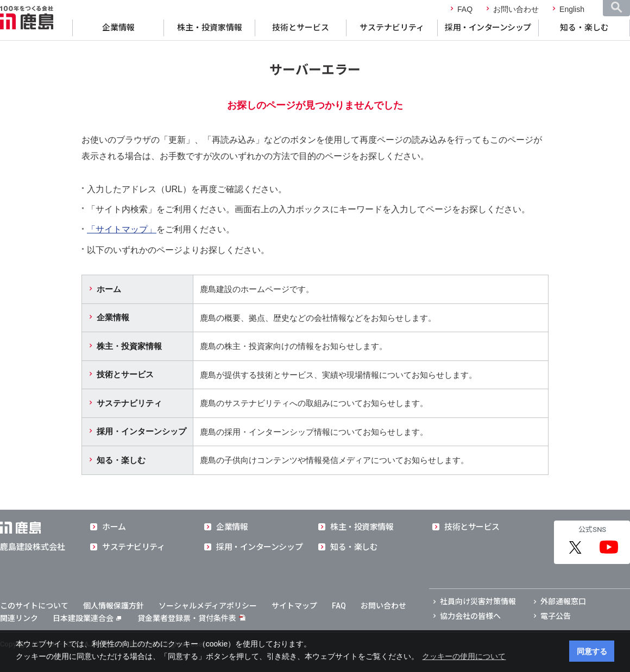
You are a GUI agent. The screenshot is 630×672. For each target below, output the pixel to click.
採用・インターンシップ (488, 28)
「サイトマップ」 (122, 229)
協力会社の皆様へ (470, 616)
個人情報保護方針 (114, 606)
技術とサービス (301, 28)
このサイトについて (34, 606)
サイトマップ (294, 606)
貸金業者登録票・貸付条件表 (187, 618)
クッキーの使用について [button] (464, 656)
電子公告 (556, 616)
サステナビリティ (392, 28)
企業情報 (118, 28)
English (572, 9)
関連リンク (19, 618)
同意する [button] (592, 651)
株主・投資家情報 (210, 28)
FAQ (465, 9)
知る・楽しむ (584, 28)
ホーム (109, 289)
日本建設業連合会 (87, 618)
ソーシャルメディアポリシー (208, 606)
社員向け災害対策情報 (478, 601)
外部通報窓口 (563, 601)
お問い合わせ (516, 9)
